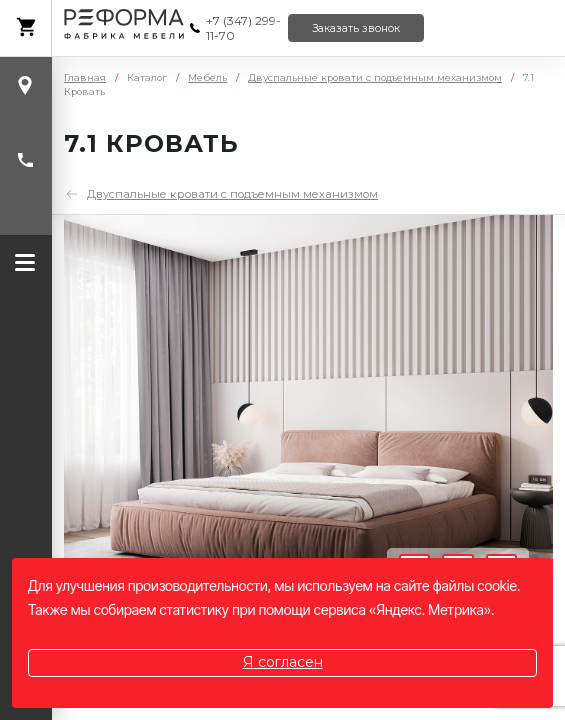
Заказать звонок (356, 28)
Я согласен (283, 662)
